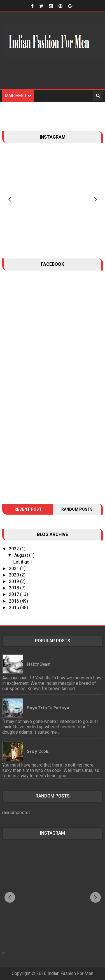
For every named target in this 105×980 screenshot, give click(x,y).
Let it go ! (23, 562)
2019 (15, 581)
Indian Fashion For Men (70, 973)
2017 (15, 594)
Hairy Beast (39, 664)
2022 (15, 549)
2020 (15, 575)
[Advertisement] (53, 78)
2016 (15, 601)
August (22, 555)
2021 (15, 568)
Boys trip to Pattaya (48, 708)
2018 (15, 588)
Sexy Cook (38, 751)
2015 (15, 608)
